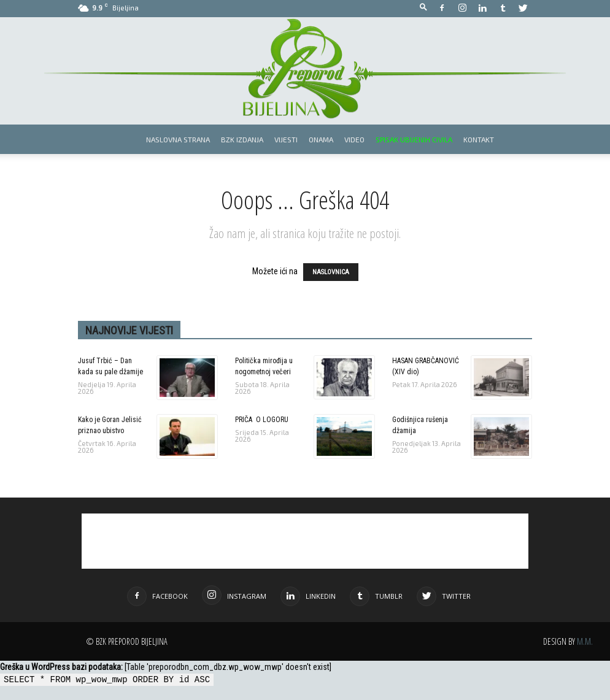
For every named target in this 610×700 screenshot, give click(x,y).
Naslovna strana (178, 139)
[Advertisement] (305, 541)
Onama (321, 139)
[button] (423, 8)
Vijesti (286, 139)
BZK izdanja (242, 139)
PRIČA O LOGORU (262, 420)
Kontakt (479, 139)
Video (354, 139)
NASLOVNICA (331, 272)
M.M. (585, 641)
